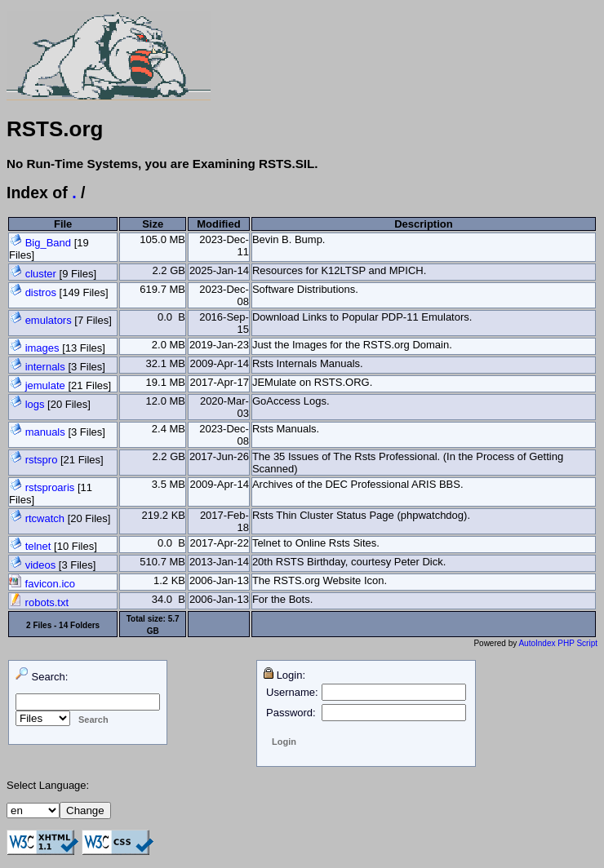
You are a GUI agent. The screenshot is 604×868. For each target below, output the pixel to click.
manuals (45, 432)
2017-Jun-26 (219, 456)
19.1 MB (166, 382)
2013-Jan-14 (219, 562)
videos (41, 565)
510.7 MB (162, 562)
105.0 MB (162, 239)
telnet (38, 546)
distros (41, 292)
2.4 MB (169, 429)
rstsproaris (50, 487)
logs (35, 404)
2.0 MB (169, 345)
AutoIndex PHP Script (558, 643)
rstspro (42, 460)
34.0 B (169, 599)
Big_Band (48, 243)
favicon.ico (42, 584)
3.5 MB (169, 484)
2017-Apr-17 (220, 382)
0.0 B (171, 317)
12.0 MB (166, 401)
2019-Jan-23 (219, 345)
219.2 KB (163, 515)
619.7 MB (162, 289)
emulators (49, 320)
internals (45, 367)
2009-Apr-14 (220, 363)
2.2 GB (169, 270)
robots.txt (39, 602)
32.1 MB (166, 363)
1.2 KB (169, 580)
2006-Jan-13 (219, 580)
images (42, 348)
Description (424, 224)
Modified (218, 224)
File (63, 224)
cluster (41, 274)
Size (153, 224)
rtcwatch (45, 518)
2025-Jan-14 (219, 270)
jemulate (45, 385)
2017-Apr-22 (220, 543)
